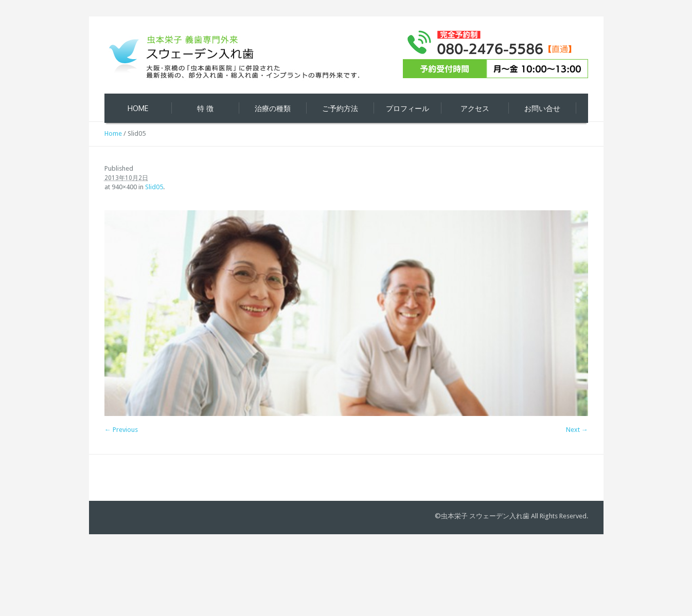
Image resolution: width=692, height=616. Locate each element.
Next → (577, 430)
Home (113, 133)
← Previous (121, 430)
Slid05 (154, 187)
